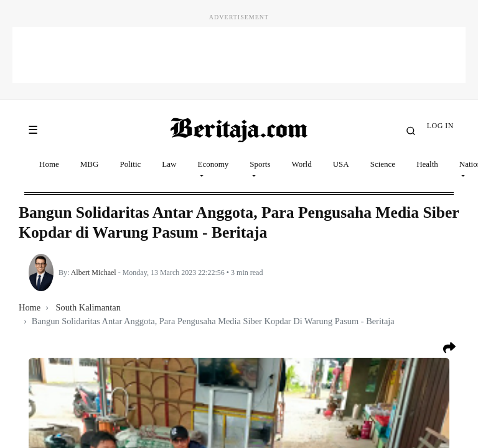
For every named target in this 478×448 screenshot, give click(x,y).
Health (427, 164)
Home (49, 164)
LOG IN (440, 126)
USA (341, 164)
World (302, 164)
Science (383, 164)
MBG (90, 164)
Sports (260, 164)
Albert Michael (94, 273)
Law (169, 164)
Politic (130, 164)
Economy (213, 164)
